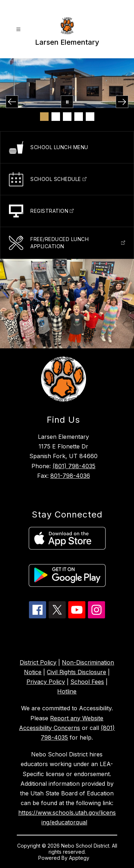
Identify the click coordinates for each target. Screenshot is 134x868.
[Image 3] (67, 117)
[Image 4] (79, 117)
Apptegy (80, 858)
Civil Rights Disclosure (76, 672)
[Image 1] (44, 117)
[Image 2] (56, 117)
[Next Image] (122, 102)
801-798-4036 (70, 476)
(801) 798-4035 (74, 466)
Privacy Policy (46, 682)
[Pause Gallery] (67, 102)
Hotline (67, 691)
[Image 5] (90, 117)
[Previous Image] (12, 102)
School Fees (87, 682)
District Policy (38, 662)
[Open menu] (18, 30)
